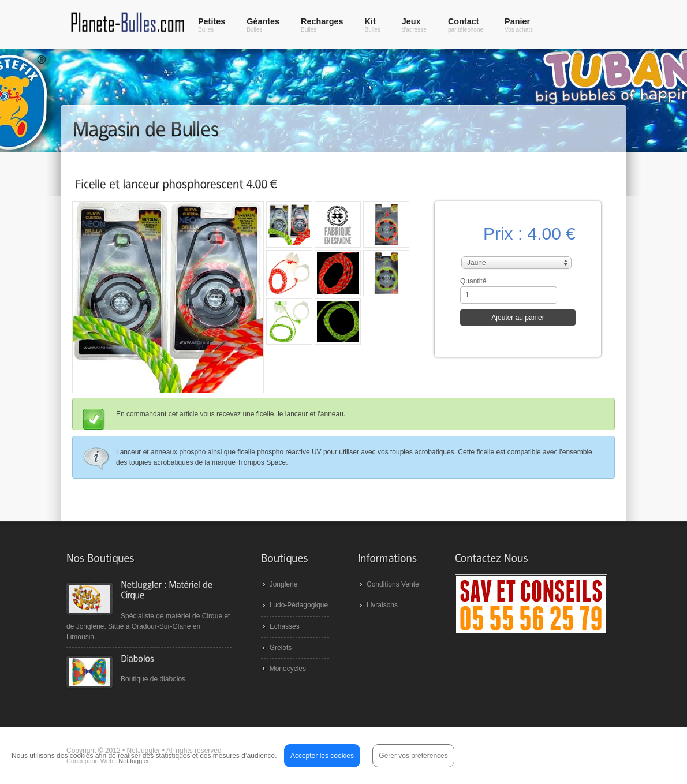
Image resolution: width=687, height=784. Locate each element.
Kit (373, 25)
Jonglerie (284, 584)
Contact (466, 25)
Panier (519, 25)
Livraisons (382, 605)
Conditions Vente (393, 584)
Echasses (285, 626)
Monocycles (288, 669)
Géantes (263, 25)
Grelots (281, 648)
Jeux (414, 25)
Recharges (322, 25)
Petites (212, 25)
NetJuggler (134, 761)
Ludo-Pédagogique (299, 605)
